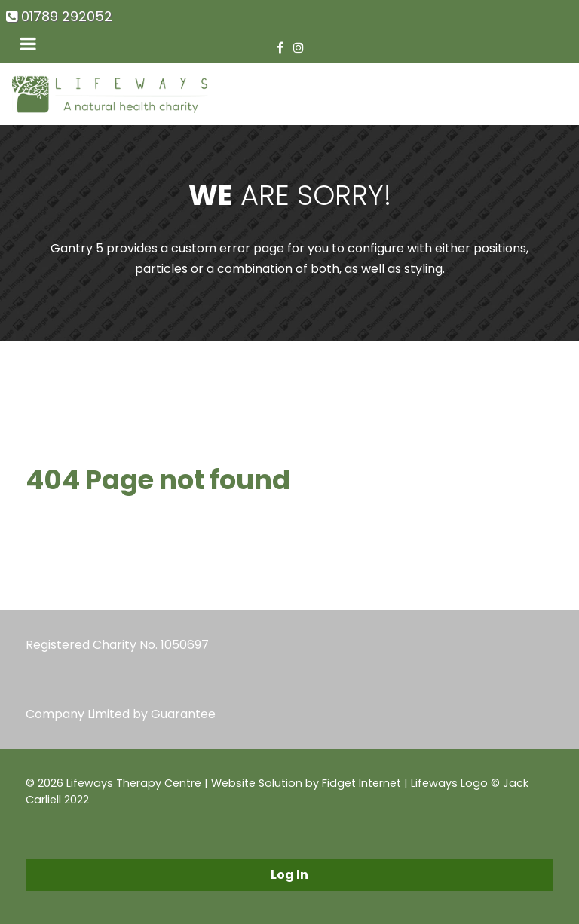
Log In (289, 875)
